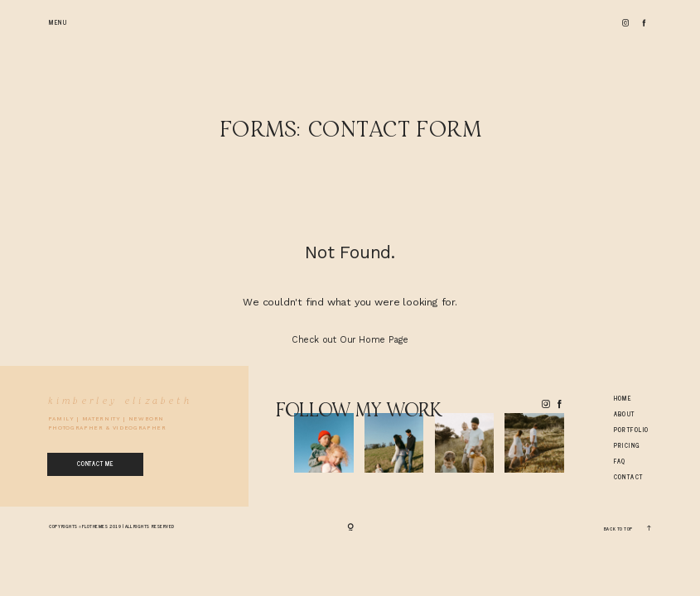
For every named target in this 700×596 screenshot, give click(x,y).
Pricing (628, 446)
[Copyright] (350, 528)
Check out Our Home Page (350, 340)
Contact (629, 477)
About (625, 414)
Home (623, 399)
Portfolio (632, 430)
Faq (620, 461)
